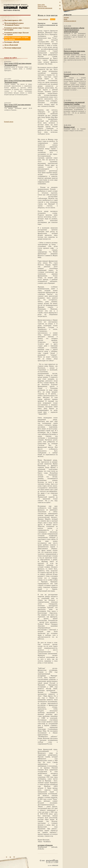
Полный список (9, 122)
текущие (66, 17)
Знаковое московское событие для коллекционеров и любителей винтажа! (74, 30)
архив (65, 19)
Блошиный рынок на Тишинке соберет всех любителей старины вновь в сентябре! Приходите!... (18, 69)
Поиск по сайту (42, 6)
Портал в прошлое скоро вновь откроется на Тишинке (74, 52)
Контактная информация (45, 8)
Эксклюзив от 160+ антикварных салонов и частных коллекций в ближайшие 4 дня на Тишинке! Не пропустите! (75, 36)
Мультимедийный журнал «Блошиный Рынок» (14, 24)
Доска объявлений (11, 45)
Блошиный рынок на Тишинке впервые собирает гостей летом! (75, 130)
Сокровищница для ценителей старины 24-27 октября (74, 103)
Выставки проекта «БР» (13, 20)
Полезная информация (13, 48)
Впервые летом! (69, 127)
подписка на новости (70, 21)
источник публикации (45, 845)
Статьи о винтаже (43, 19)
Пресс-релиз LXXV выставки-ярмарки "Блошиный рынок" (17, 106)
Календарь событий (12, 42)
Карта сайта (41, 5)
